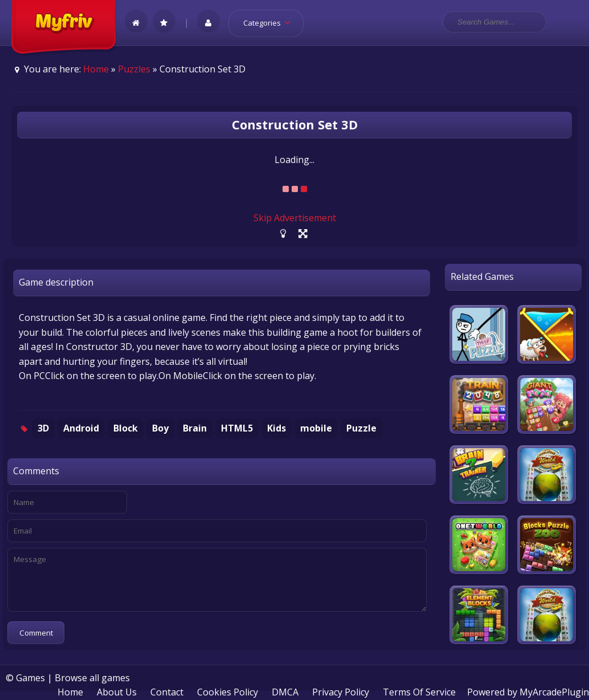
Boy (160, 428)
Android (81, 428)
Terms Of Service (419, 692)
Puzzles (134, 69)
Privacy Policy (341, 692)
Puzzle (361, 428)
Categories (270, 23)
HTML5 (237, 428)
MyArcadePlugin (554, 692)
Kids (277, 428)
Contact (167, 692)
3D (43, 428)
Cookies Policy (228, 692)
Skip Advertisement (295, 218)
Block (126, 428)
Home (96, 69)
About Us (117, 692)
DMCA (285, 692)
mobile (316, 428)
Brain (195, 428)
